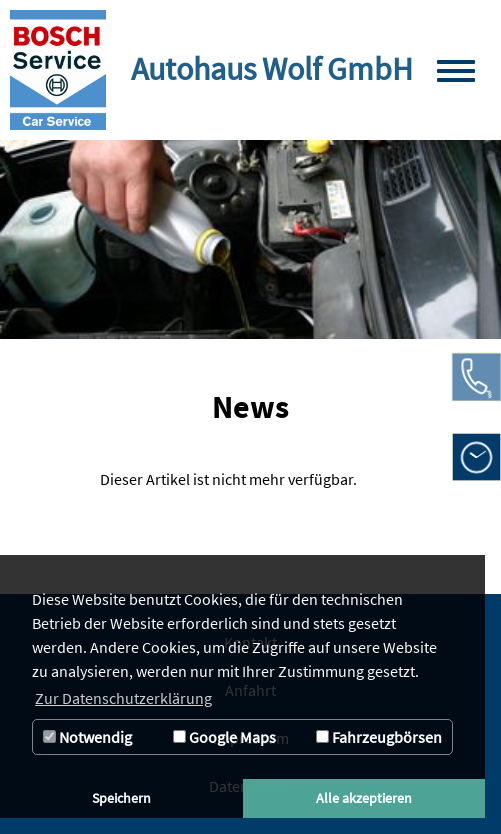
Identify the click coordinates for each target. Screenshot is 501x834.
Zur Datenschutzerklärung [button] (123, 698)
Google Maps (224, 737)
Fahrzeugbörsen (379, 737)
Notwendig (87, 737)
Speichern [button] (121, 798)
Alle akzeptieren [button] (364, 798)
